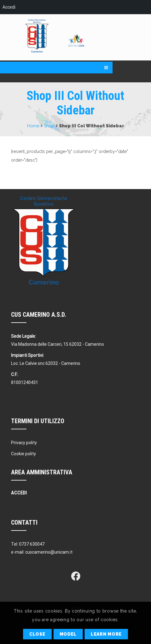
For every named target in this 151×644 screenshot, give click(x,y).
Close (37, 634)
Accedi (9, 7)
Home (33, 126)
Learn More (106, 634)
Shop (49, 126)
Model (68, 634)
